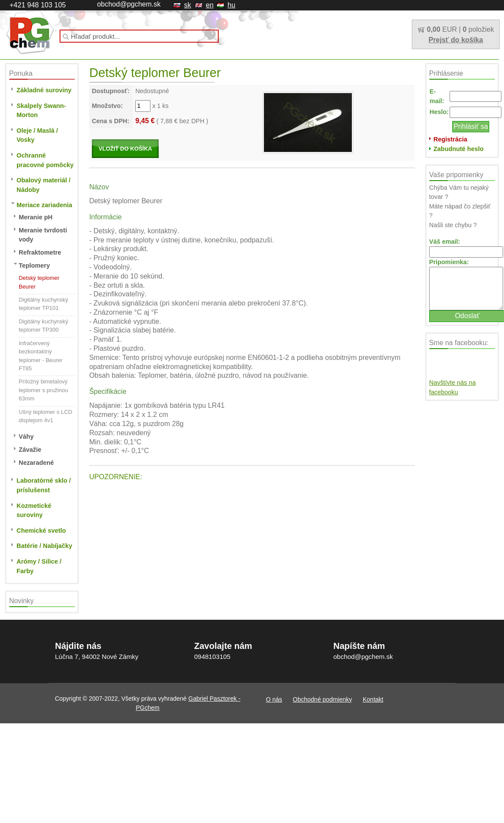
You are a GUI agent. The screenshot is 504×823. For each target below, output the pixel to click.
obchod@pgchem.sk (129, 4)
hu (231, 5)
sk (187, 5)
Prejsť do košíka (456, 40)
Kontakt (169, 55)
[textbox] (139, 36)
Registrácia (451, 139)
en (210, 5)
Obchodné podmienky (118, 55)
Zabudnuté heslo (459, 149)
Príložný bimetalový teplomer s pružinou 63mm (43, 390)
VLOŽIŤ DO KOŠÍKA (125, 149)
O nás (70, 55)
